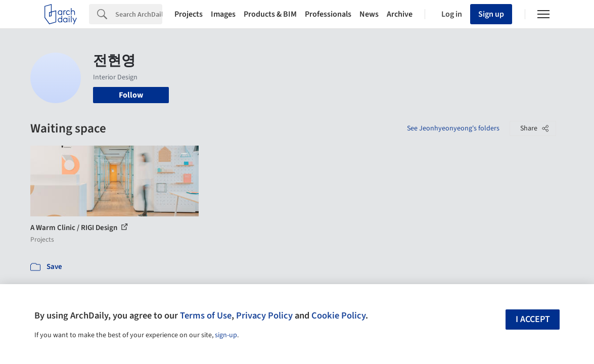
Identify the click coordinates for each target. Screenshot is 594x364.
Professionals (328, 14)
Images (223, 14)
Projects (189, 14)
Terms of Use (206, 315)
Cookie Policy (338, 315)
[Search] (139, 14)
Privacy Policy (264, 315)
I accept (533, 319)
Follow (131, 95)
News (369, 14)
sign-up (226, 335)
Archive (400, 14)
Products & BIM (270, 14)
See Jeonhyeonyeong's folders (453, 128)
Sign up (491, 14)
